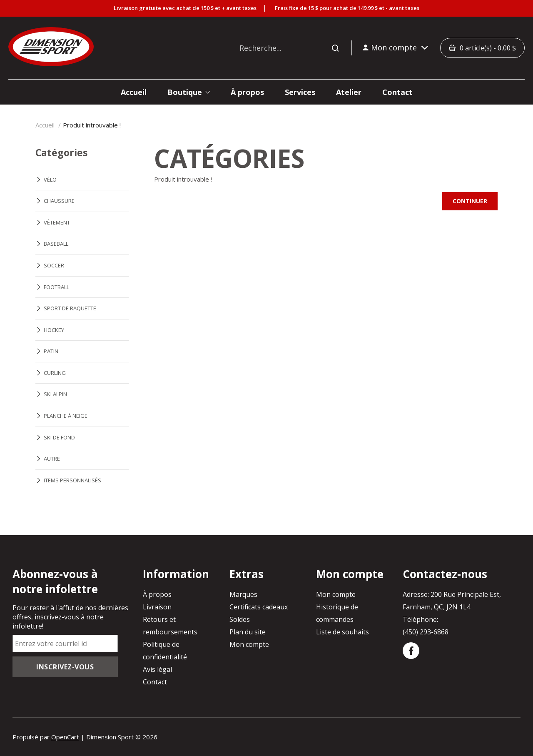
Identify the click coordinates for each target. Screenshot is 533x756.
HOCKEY (54, 330)
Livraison (157, 607)
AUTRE (52, 459)
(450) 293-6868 (426, 632)
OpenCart (65, 737)
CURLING (55, 373)
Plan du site (248, 632)
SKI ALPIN (55, 394)
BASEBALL (56, 244)
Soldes (240, 619)
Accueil (45, 125)
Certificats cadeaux (259, 607)
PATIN (51, 351)
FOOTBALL (56, 287)
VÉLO (50, 180)
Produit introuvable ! (92, 125)
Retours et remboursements (170, 626)
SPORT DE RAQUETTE (70, 308)
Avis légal (157, 669)
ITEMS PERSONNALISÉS (72, 480)
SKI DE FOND (59, 437)
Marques (243, 594)
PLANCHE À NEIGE (66, 416)
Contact (155, 682)
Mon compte (249, 644)
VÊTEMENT (57, 222)
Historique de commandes (337, 613)
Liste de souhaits (342, 632)
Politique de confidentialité (165, 651)
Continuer (470, 201)
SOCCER (54, 265)
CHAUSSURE (59, 201)
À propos (157, 594)
